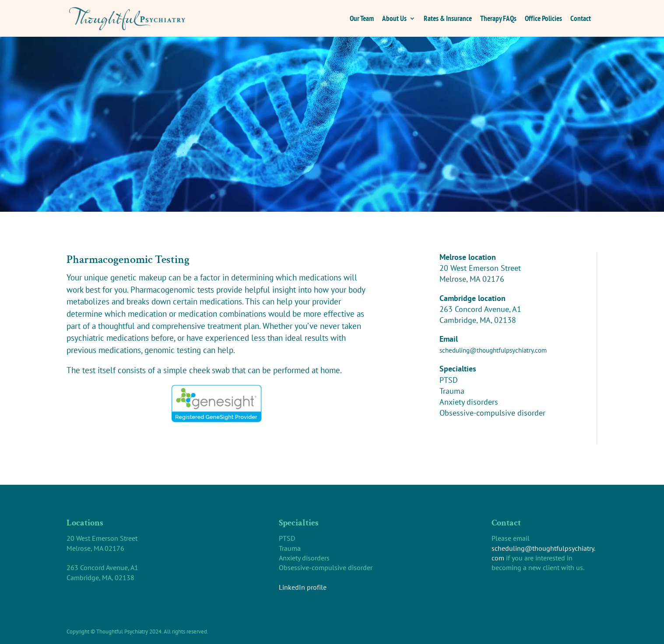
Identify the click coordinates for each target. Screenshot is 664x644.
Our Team (362, 19)
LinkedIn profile (303, 587)
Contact (581, 19)
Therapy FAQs (498, 19)
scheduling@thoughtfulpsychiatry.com (493, 350)
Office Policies (543, 19)
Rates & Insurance (448, 19)
